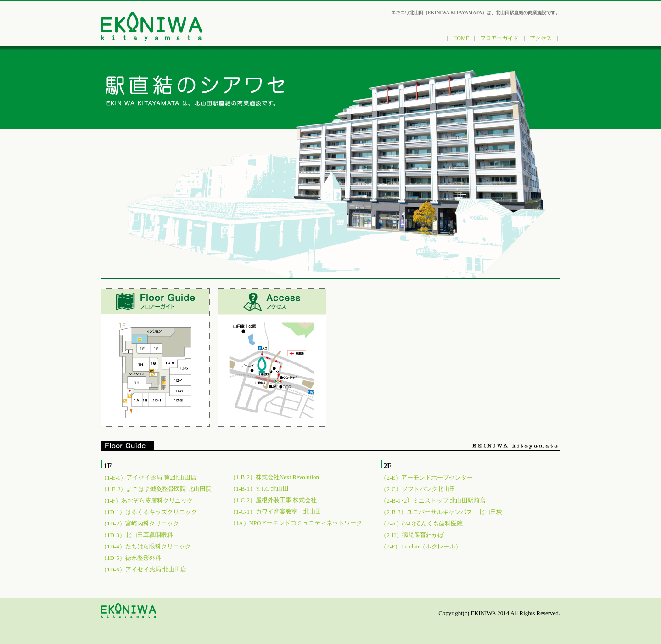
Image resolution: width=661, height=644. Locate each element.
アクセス (541, 38)
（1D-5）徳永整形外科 (131, 558)
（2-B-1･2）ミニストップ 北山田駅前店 (433, 500)
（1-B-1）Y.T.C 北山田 (259, 489)
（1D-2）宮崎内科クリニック (140, 523)
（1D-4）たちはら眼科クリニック (146, 546)
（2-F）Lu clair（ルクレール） (421, 546)
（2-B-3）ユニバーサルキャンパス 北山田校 (441, 512)
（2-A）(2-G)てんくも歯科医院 (422, 523)
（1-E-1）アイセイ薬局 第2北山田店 (149, 477)
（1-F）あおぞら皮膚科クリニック (147, 500)
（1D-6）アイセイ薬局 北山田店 (144, 569)
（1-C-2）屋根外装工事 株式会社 (273, 500)
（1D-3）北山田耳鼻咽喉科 (137, 535)
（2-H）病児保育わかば (412, 535)
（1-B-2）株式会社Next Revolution (274, 477)
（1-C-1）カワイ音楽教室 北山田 (276, 511)
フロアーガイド (499, 38)
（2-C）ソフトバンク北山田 (418, 489)
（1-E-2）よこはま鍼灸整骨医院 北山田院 (156, 489)
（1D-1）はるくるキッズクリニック (149, 512)
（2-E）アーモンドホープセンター (427, 477)
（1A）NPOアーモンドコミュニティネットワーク (296, 523)
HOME (461, 38)
